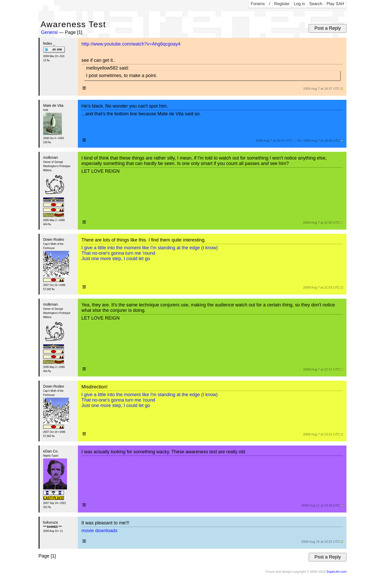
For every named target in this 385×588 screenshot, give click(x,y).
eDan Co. (51, 451)
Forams (258, 4)
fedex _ (49, 43)
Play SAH (335, 4)
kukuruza (51, 522)
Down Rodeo (54, 239)
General (49, 32)
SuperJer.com (336, 572)
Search (316, 4)
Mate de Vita (53, 105)
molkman (51, 157)
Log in (299, 4)
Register (282, 4)
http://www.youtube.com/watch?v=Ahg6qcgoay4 (131, 44)
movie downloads (99, 531)
